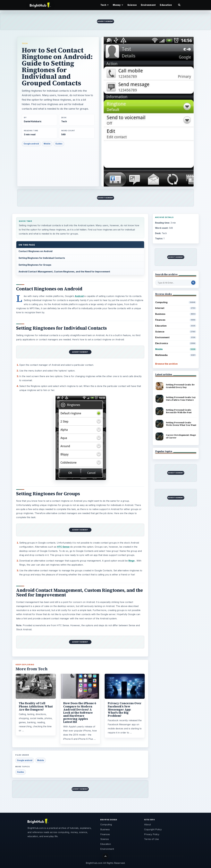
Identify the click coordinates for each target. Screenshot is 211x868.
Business (176, 314)
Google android (31, 144)
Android (79, 296)
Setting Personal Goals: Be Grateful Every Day (180, 386)
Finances (176, 320)
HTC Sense (63, 547)
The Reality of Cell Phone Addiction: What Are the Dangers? (36, 706)
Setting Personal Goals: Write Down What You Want (181, 424)
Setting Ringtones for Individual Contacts (42, 258)
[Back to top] (106, 856)
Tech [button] (105, 5)
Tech (25, 43)
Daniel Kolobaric (33, 121)
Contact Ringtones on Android (35, 251)
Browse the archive (166, 364)
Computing (176, 302)
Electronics (176, 343)
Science (132, 5)
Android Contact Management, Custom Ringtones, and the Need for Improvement (64, 272)
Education (166, 5)
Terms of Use (151, 839)
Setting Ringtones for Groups (35, 265)
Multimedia (176, 355)
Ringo (131, 561)
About (147, 824)
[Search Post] (193, 283)
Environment (148, 5)
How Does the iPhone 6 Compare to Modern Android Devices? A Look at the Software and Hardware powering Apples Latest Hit (80, 713)
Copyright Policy (153, 829)
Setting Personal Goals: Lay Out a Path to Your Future (181, 399)
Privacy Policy (152, 834)
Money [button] (118, 5)
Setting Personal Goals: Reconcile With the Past (179, 411)
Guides (59, 144)
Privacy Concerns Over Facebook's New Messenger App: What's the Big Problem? (125, 709)
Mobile (47, 144)
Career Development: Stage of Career (181, 436)
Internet (176, 308)
